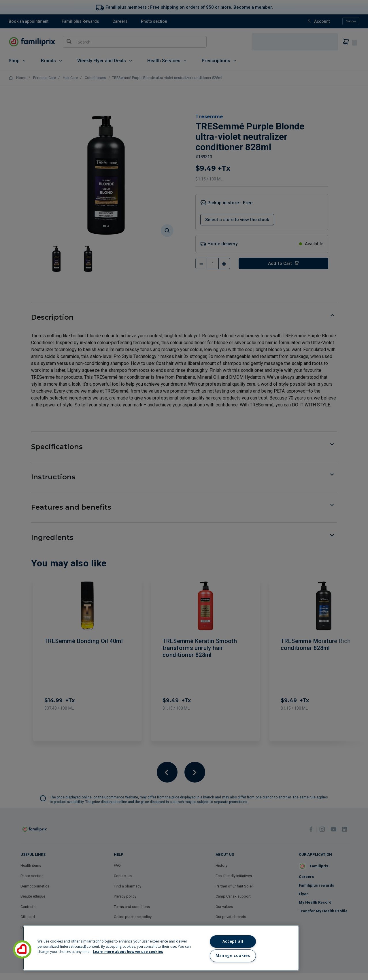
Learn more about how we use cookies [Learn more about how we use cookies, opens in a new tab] (128, 952)
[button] (22, 949)
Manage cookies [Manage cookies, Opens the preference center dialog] (233, 955)
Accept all (233, 941)
